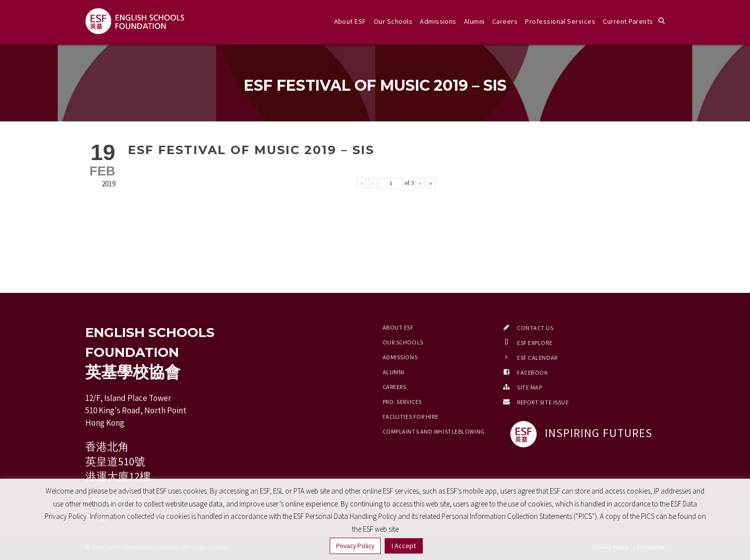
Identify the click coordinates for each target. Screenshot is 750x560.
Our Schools (393, 21)
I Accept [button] (404, 546)
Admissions (438, 21)
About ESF (350, 21)
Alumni (474, 21)
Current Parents (628, 21)
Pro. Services (402, 402)
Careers (505, 21)
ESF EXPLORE (535, 343)
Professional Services (560, 21)
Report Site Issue (543, 402)
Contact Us (535, 328)
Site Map (529, 387)
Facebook (532, 372)
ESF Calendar (537, 358)
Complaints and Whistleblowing (434, 431)
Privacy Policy (355, 546)
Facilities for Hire (411, 417)
